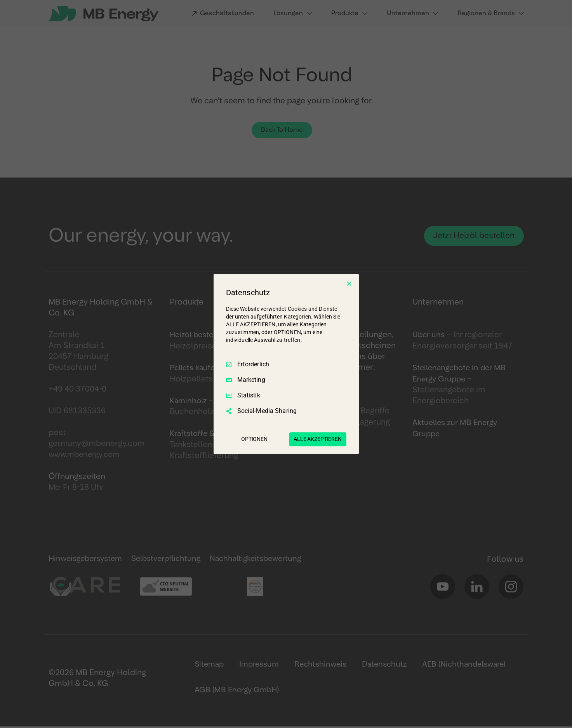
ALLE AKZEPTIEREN (318, 439)
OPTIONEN (254, 439)
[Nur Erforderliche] (349, 284)
